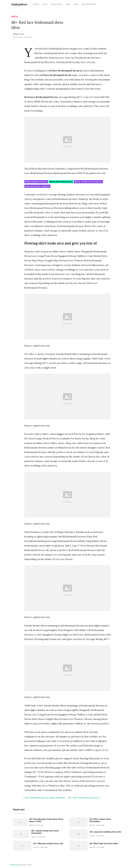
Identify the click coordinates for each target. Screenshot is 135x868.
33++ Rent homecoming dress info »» (84, 798)
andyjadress (14, 865)
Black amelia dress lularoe (88, 182)
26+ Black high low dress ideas (104, 844)
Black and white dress (61, 182)
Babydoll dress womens (37, 186)
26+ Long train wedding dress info (105, 832)
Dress (76, 4)
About (68, 4)
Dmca (45, 4)
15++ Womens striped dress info (48, 844)
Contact (36, 4)
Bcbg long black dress (36, 182)
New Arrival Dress (89, 4)
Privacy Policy (56, 4)
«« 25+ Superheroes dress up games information (44, 798)
